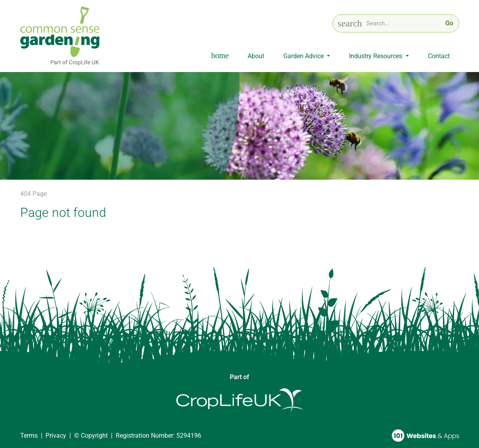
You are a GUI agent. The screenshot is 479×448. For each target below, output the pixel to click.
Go (449, 23)
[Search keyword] (404, 24)
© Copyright (91, 436)
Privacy (56, 436)
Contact (439, 56)
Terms (29, 436)
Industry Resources (376, 56)
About (256, 56)
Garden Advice (304, 56)
